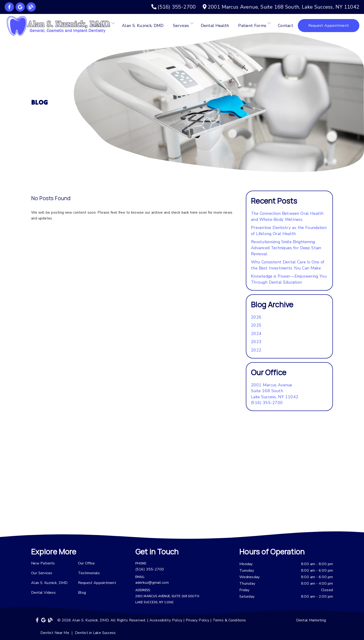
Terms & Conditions (229, 620)
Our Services (42, 573)
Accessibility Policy (166, 620)
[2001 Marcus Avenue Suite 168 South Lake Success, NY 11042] (275, 391)
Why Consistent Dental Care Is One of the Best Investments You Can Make (288, 265)
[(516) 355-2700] (174, 7)
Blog (82, 593)
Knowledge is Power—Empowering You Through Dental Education (289, 279)
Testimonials (89, 573)
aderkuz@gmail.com (152, 583)
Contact (286, 26)
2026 (256, 317)
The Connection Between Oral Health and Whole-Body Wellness (287, 216)
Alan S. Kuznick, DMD (143, 26)
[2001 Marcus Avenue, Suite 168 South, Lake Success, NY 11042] (281, 7)
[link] (9, 7)
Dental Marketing (311, 620)
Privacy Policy (197, 620)
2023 (256, 342)
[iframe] (182, 484)
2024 (256, 334)
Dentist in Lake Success (95, 633)
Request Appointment (97, 583)
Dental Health (215, 26)
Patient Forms (252, 26)
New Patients (43, 563)
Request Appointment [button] (329, 25)
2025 (256, 325)
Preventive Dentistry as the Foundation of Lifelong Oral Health (289, 231)
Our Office (86, 563)
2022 (256, 350)
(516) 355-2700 (267, 403)
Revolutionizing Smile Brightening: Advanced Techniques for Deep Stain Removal (286, 248)
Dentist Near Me (55, 633)
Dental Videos (43, 593)
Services (181, 26)
